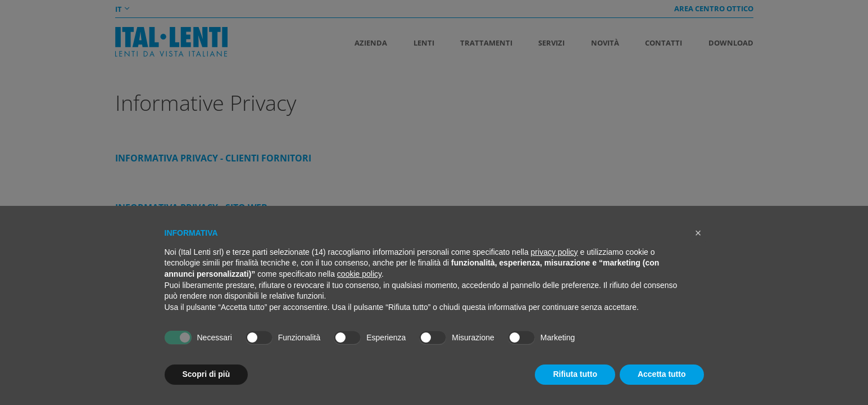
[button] (698, 233)
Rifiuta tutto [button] (575, 374)
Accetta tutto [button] (662, 374)
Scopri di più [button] (206, 374)
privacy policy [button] (555, 252)
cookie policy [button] (359, 274)
